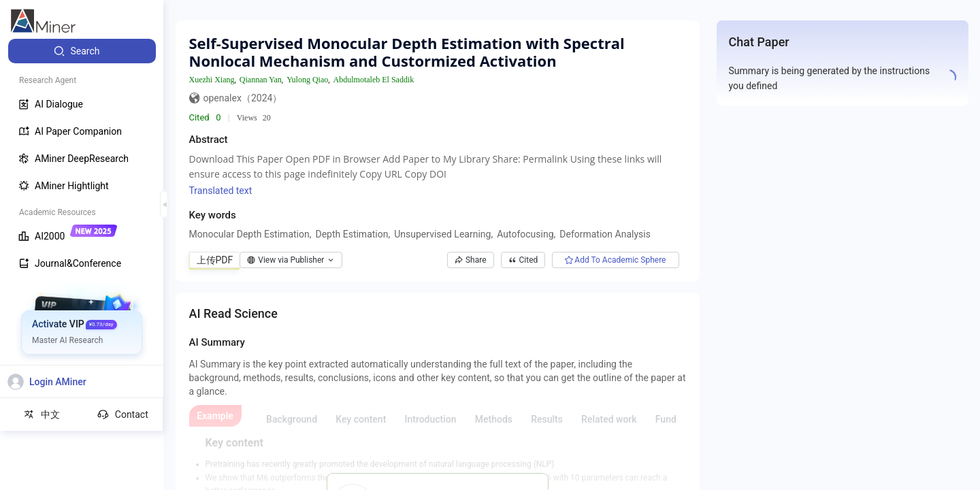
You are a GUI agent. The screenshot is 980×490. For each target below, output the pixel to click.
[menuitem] (82, 51)
